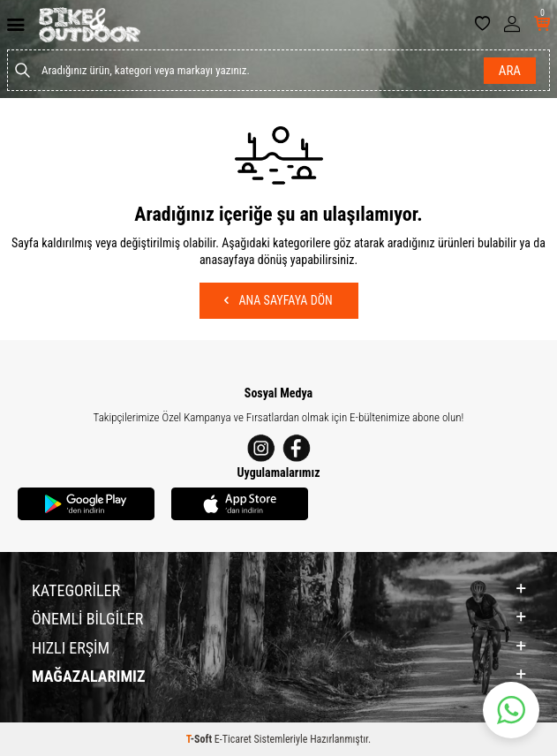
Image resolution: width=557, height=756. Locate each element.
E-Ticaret (233, 739)
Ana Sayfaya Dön (278, 300)
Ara (510, 71)
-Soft (200, 739)
